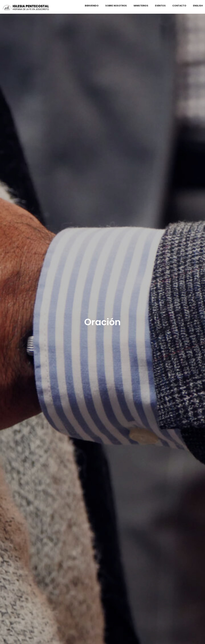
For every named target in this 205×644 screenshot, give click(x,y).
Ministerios (141, 6)
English (198, 6)
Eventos (160, 6)
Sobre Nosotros (116, 6)
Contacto (179, 6)
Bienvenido (92, 6)
